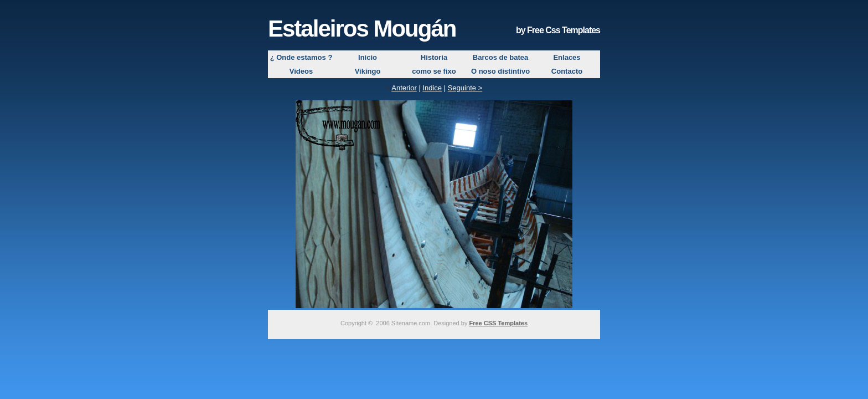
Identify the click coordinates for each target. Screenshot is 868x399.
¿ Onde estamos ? (301, 57)
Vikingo (368, 71)
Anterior (404, 88)
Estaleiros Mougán (362, 29)
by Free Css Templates (558, 30)
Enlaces (567, 57)
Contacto (567, 71)
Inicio (368, 57)
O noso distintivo (500, 71)
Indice (432, 88)
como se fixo (434, 71)
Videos (301, 71)
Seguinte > (465, 88)
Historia (434, 57)
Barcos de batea (500, 57)
